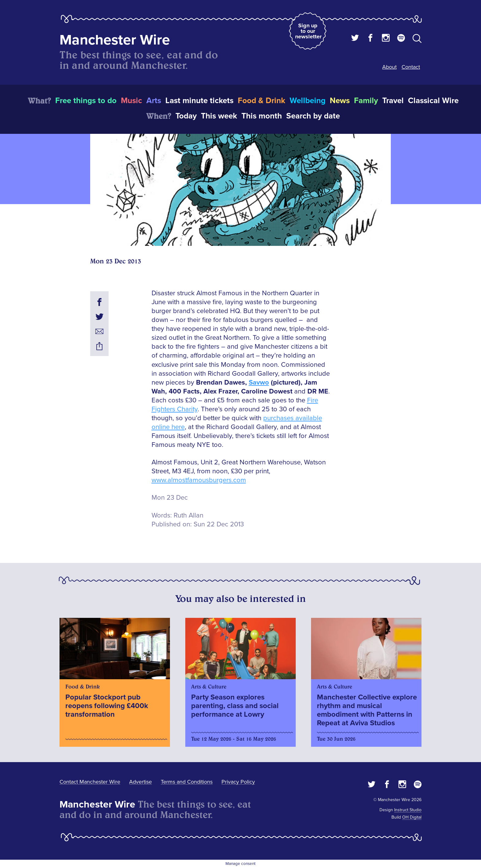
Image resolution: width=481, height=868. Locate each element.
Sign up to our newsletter (308, 31)
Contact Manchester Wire (90, 782)
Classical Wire (433, 101)
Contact (411, 67)
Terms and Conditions (187, 782)
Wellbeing (308, 101)
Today (186, 116)
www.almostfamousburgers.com (199, 480)
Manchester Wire (115, 40)
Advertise (140, 782)
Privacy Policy (238, 782)
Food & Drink (262, 101)
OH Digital (412, 817)
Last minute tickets (199, 101)
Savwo (259, 383)
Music (131, 101)
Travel (393, 101)
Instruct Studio (408, 810)
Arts (154, 101)
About (389, 67)
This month (262, 116)
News (340, 101)
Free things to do (86, 101)
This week (219, 116)
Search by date (313, 116)
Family (366, 101)
